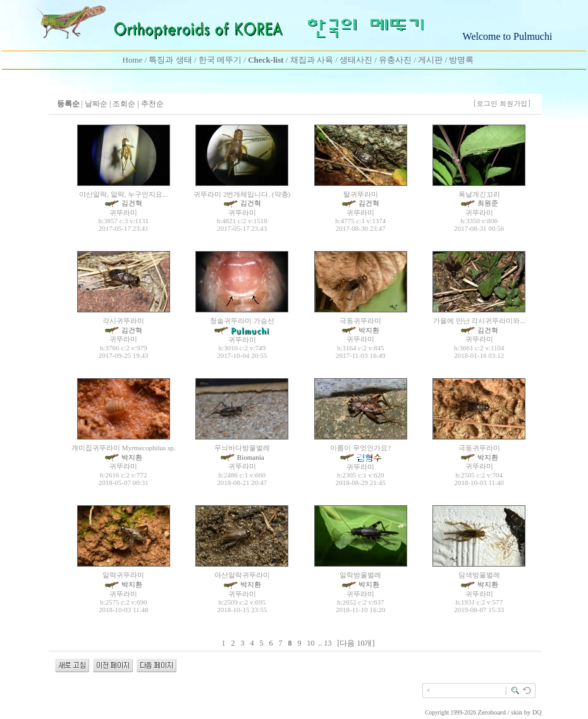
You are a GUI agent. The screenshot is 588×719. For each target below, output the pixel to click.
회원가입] (516, 103)
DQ (537, 712)
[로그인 (485, 103)
